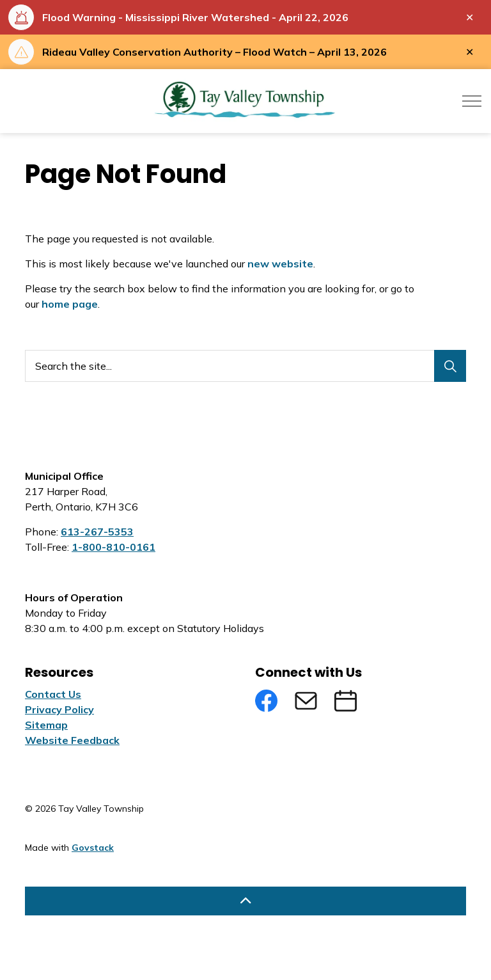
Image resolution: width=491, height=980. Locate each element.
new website (280, 264)
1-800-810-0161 (113, 547)
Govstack (93, 848)
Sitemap (46, 725)
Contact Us (53, 694)
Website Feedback (72, 740)
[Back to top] (245, 901)
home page (70, 304)
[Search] (450, 366)
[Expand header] (472, 101)
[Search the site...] (245, 366)
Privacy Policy (59, 709)
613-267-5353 (97, 532)
